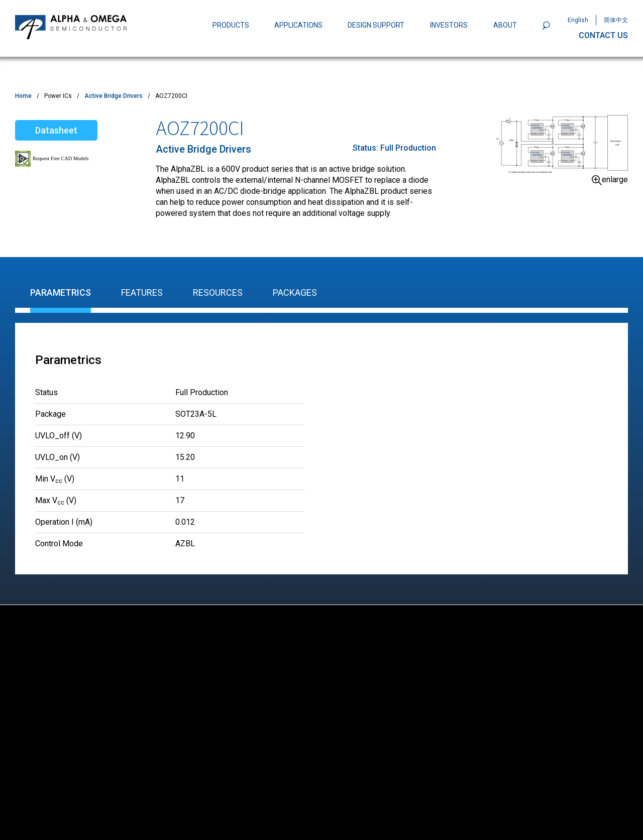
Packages (295, 292)
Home (23, 96)
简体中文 (616, 20)
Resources (218, 292)
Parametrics (61, 292)
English (578, 20)
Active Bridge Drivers (114, 96)
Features (142, 292)
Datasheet (56, 130)
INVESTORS (449, 25)
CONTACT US (603, 35)
